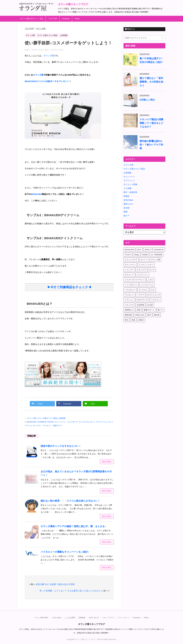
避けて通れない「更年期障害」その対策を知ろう (151, 82)
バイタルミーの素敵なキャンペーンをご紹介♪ (65, 552)
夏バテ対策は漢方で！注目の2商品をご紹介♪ (151, 60)
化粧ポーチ (58, 425)
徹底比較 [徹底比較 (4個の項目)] (128, 315)
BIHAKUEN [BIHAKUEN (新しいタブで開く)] (35, 304)
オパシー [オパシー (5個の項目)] (144, 260)
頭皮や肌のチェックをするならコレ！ (61, 446)
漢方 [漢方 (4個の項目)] (149, 315)
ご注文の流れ (56, 617)
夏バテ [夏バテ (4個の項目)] (160, 310)
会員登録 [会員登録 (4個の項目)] (141, 305)
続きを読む (107, 462)
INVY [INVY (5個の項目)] (139, 250)
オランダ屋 (32, 418)
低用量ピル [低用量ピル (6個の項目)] (129, 310)
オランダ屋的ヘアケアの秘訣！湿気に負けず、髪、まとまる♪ (73, 526)
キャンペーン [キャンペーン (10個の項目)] (130, 265)
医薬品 (126, 196)
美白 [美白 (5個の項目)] (127, 320)
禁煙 (125, 212)
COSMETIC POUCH (46, 422)
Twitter (77, 19)
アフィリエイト (123, 617)
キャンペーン (60, 422)
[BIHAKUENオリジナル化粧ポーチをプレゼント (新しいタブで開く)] (47, 81)
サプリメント (129, 180)
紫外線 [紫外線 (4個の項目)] (157, 315)
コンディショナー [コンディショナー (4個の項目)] (146, 265)
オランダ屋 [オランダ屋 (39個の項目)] (155, 260)
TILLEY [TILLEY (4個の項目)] (128, 255)
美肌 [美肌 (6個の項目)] (133, 320)
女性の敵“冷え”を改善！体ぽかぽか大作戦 (55, 584)
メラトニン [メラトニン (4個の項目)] (129, 300)
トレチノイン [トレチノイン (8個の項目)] (142, 275)
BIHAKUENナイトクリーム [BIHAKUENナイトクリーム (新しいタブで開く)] (64, 238)
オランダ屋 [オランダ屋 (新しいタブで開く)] (49, 56)
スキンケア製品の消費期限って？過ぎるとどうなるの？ (151, 123)
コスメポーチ (72, 422)
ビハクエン (37, 425)
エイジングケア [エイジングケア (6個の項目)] (131, 260)
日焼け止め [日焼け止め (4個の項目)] (140, 315)
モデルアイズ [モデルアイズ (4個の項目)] (142, 300)
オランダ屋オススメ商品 (47, 418)
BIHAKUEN (32, 422)
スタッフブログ (108, 617)
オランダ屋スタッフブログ (73, 4)
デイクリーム (102, 422)
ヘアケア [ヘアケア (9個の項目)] (141, 295)
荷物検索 (82, 617)
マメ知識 (127, 188)
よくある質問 (70, 617)
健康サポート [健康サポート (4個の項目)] (149, 310)
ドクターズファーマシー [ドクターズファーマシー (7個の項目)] (135, 280)
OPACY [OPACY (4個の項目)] (148, 250)
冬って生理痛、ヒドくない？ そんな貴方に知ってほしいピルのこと (71, 591)
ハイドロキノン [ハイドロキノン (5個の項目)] (131, 285)
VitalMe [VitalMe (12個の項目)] (145, 255)
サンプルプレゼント (87, 422)
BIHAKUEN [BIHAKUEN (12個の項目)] (129, 250)
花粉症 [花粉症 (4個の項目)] (141, 320)
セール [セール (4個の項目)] (152, 270)
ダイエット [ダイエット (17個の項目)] (129, 275)
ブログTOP (53, 19)
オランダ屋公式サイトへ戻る (32, 19)
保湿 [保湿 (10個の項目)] (139, 310)
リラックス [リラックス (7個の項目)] (129, 305)
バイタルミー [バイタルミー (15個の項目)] (130, 290)
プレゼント (47, 425)
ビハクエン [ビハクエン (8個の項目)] (143, 290)
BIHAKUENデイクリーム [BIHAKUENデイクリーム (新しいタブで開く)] (62, 215)
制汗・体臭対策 (130, 192)
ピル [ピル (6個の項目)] (153, 290)
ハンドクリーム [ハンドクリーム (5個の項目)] (147, 285)
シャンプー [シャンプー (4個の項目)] (129, 270)
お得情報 (62, 418)
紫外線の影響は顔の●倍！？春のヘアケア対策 (151, 145)
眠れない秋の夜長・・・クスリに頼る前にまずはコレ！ (70, 501)
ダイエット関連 (130, 184)
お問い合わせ (94, 617)
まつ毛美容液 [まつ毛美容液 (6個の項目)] (157, 255)
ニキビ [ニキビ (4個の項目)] (150, 280)
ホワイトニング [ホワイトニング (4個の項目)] (154, 295)
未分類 (126, 208)
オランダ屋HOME (41, 617)
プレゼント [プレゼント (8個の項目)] (129, 295)
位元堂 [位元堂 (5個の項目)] (150, 305)
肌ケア (126, 216)
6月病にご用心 (147, 100)
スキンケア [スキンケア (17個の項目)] (141, 270)
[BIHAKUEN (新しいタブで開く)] (36, 194)
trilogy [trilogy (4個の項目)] (136, 255)
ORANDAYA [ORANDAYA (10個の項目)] (159, 250)
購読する (130, 29)
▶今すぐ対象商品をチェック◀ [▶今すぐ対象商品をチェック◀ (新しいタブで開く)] (69, 287)
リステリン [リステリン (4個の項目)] (155, 300)
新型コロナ (128, 204)
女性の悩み (128, 200)
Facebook (66, 19)
